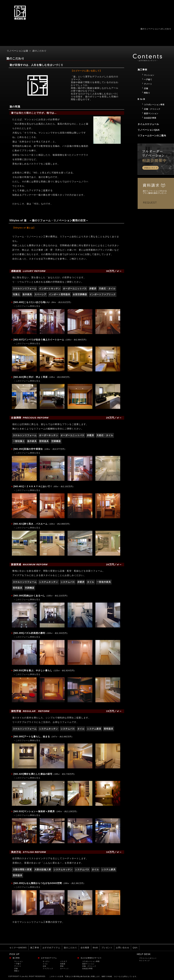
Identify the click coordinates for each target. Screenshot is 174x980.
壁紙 (62, 966)
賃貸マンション (88, 964)
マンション (19, 961)
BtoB (95, 948)
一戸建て (18, 964)
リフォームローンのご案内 (152, 136)
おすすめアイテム (51, 948)
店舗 (16, 969)
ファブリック (48, 969)
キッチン (46, 961)
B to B (141, 99)
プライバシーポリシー (148, 958)
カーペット (64, 969)
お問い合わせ (123, 948)
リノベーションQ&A (149, 130)
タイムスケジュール (148, 124)
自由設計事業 (87, 969)
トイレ (45, 964)
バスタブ (64, 961)
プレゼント (107, 948)
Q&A (135, 948)
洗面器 (63, 964)
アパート (18, 966)
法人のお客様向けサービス (91, 958)
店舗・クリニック (89, 966)
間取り (17, 971)
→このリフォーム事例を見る (27, 306)
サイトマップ (144, 961)
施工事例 (35, 948)
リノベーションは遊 (17, 51)
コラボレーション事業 (91, 961)
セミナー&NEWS (18, 948)
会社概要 (85, 948)
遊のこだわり (70, 948)
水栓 (44, 966)
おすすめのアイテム (49, 958)
